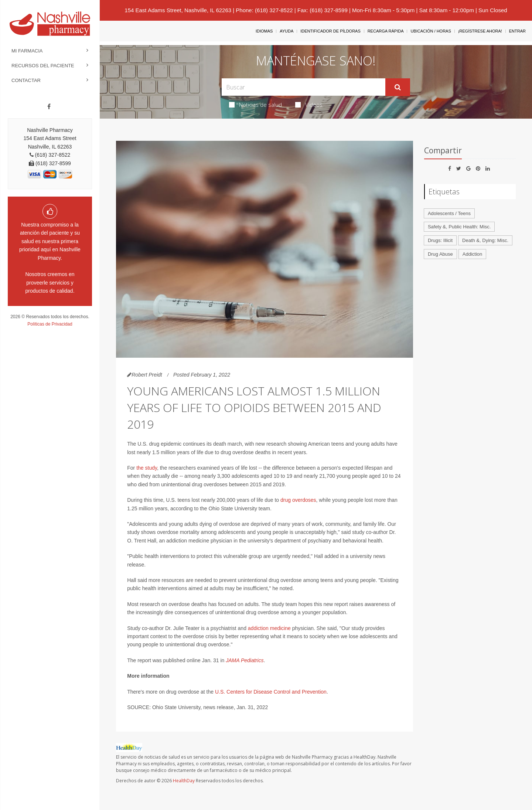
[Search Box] (304, 87)
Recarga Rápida (386, 31)
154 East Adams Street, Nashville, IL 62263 (178, 10)
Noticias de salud (255, 105)
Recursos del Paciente (43, 66)
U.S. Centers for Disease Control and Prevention (271, 692)
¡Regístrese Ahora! (480, 31)
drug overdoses (298, 500)
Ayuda (287, 31)
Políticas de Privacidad (50, 324)
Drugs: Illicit (440, 240)
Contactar (26, 80)
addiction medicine (269, 628)
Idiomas (264, 31)
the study (147, 468)
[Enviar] (398, 87)
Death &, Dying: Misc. (485, 240)
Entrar (517, 31)
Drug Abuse (440, 254)
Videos (309, 105)
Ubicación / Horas (431, 31)
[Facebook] (49, 107)
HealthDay (184, 781)
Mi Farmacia (27, 51)
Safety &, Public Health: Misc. (459, 227)
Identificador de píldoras (330, 31)
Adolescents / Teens (449, 213)
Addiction (472, 254)
